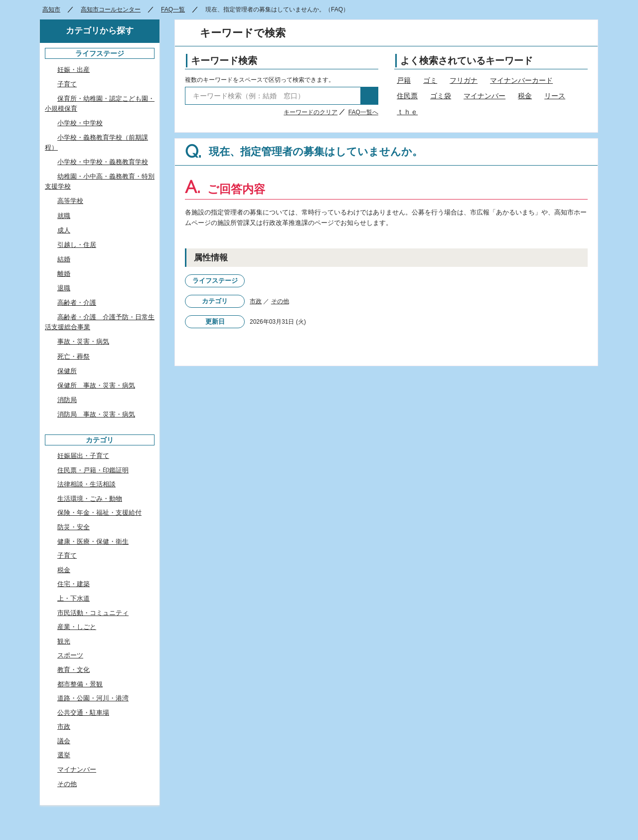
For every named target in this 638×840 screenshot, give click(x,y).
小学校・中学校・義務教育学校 (103, 162)
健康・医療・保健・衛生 (93, 541)
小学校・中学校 (80, 123)
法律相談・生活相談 (86, 484)
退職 (64, 288)
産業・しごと (77, 627)
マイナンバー (484, 96)
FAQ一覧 (173, 9)
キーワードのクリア (311, 112)
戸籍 (404, 80)
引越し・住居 (77, 245)
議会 (64, 741)
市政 (256, 301)
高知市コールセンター (111, 9)
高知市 (51, 9)
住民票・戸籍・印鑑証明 (93, 470)
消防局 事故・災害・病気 (96, 414)
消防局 (67, 400)
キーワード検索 (224, 61)
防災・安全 (74, 527)
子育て (67, 84)
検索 (369, 96)
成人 (64, 230)
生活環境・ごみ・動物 (90, 499)
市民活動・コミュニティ (93, 613)
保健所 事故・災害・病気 (96, 385)
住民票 (407, 96)
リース (555, 96)
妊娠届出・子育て (83, 456)
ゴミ (430, 80)
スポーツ (70, 655)
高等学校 (70, 201)
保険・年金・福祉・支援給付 (99, 513)
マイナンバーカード (521, 80)
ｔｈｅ (407, 112)
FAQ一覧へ (363, 112)
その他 (280, 301)
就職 (64, 216)
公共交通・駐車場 (83, 713)
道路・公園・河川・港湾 (93, 698)
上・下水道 (74, 598)
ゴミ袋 (441, 96)
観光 (64, 641)
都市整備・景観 (80, 684)
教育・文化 (74, 670)
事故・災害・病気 (83, 341)
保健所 (67, 371)
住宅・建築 (74, 584)
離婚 (64, 274)
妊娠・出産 (74, 70)
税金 (525, 96)
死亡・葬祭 (74, 356)
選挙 (64, 755)
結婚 (64, 259)
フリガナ (464, 80)
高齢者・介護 (77, 303)
